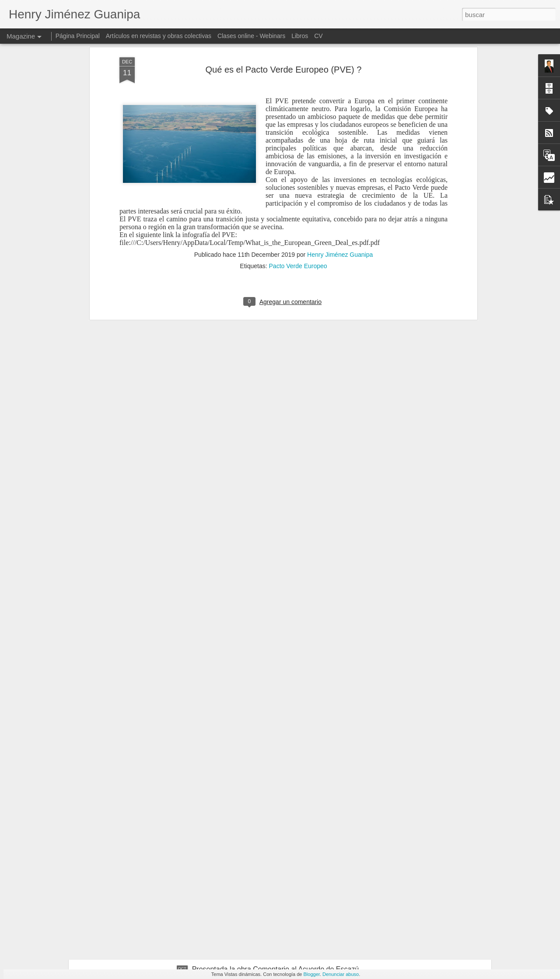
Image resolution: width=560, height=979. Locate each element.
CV (318, 36)
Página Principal (78, 36)
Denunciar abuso (341, 974)
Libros (300, 36)
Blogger (312, 974)
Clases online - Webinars (251, 36)
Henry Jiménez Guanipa (340, 161)
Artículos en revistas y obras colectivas (159, 36)
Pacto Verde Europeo (298, 172)
